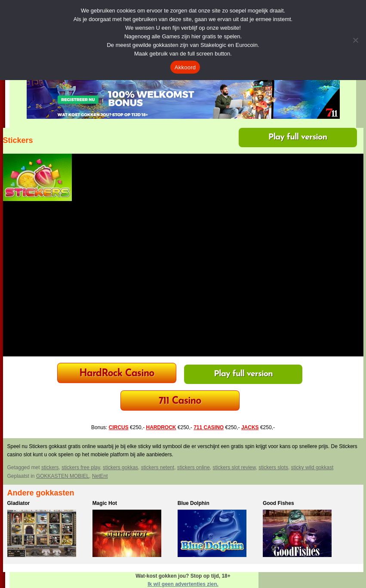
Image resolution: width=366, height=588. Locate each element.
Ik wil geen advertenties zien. (183, 584)
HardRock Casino (117, 374)
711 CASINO (209, 427)
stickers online (194, 467)
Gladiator (19, 503)
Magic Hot (105, 503)
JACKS (250, 427)
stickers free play (81, 467)
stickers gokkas (120, 467)
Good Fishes (278, 503)
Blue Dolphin (194, 503)
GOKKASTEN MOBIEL (63, 476)
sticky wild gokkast (312, 467)
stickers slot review (234, 467)
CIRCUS (119, 427)
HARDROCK (161, 427)
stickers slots (273, 467)
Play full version (298, 137)
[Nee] (355, 40)
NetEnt (100, 476)
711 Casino (180, 401)
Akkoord (185, 67)
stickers (50, 467)
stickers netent (158, 467)
